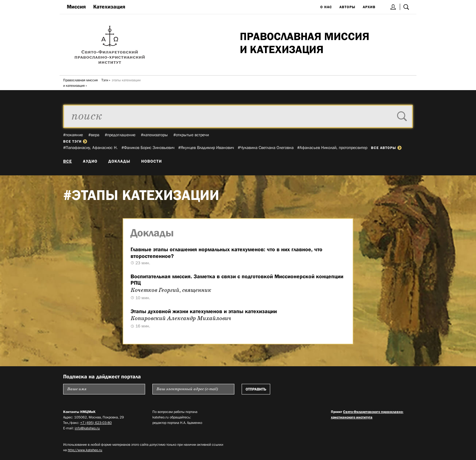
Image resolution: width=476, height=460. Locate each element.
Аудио (90, 161)
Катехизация (109, 7)
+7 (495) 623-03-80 (96, 423)
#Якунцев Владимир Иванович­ (206, 147)
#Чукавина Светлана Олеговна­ (266, 147)
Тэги (105, 80)
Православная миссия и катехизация (80, 83)
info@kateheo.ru (87, 428)
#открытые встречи (191, 135)
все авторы (386, 148)
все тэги (75, 141)
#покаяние (73, 135)
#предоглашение (120, 135)
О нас (326, 7)
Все (68, 161)
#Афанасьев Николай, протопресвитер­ (332, 147)
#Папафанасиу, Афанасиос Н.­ (90, 147)
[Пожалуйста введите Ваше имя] (104, 389)
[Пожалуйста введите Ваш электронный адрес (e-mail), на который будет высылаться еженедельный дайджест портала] (193, 389)
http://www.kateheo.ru (85, 450)
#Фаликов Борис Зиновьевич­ (148, 147)
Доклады (119, 161)
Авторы (347, 7)
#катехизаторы (154, 135)
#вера (94, 135)
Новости (151, 161)
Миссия (76, 7)
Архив (369, 7)
